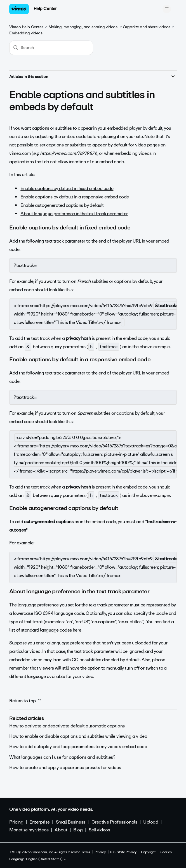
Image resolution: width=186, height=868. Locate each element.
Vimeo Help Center (26, 27)
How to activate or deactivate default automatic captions (67, 726)
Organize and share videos (147, 27)
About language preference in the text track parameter (74, 214)
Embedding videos (26, 33)
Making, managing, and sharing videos (83, 27)
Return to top (26, 701)
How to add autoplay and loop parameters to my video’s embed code (78, 747)
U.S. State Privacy (123, 852)
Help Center (45, 9)
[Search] (51, 48)
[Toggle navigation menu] (167, 9)
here (77, 630)
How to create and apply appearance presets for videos (65, 768)
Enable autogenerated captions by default (62, 205)
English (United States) (46, 859)
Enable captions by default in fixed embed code (67, 188)
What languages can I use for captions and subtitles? (62, 757)
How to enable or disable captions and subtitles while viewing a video (78, 736)
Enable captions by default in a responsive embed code (75, 197)
